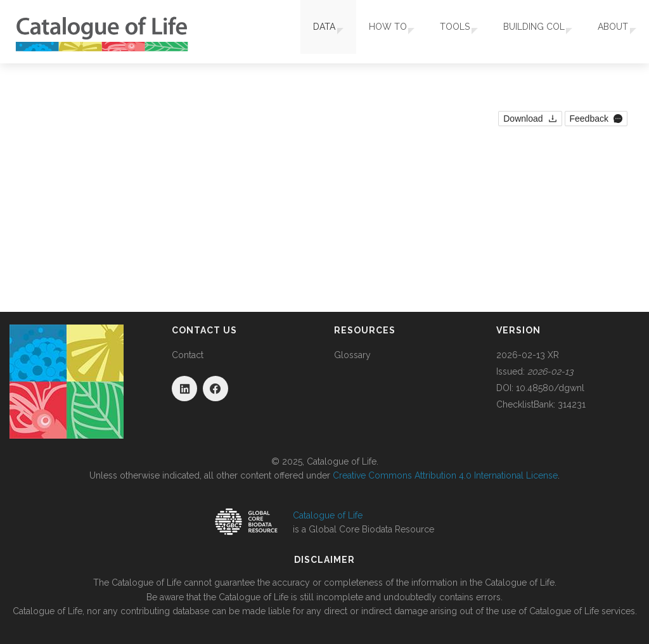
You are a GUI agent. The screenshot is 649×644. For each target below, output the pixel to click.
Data (301, 32)
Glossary (352, 355)
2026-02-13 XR (528, 355)
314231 (572, 404)
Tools (441, 32)
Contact (188, 355)
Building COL (524, 32)
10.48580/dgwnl (550, 388)
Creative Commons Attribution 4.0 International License (445, 475)
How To (369, 32)
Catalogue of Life (328, 515)
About (608, 32)
